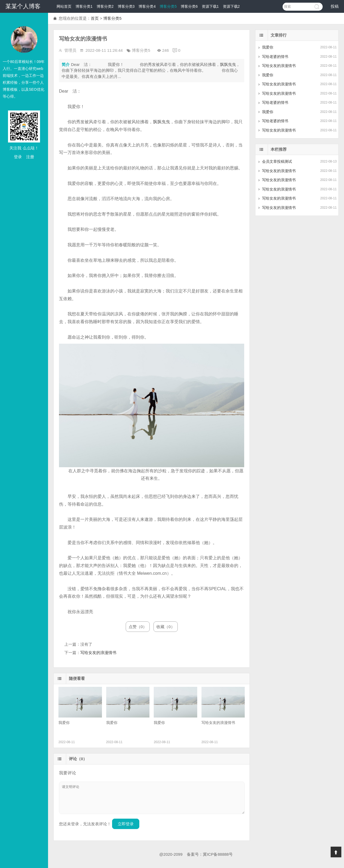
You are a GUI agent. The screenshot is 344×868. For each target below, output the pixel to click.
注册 (30, 157)
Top (336, 852)
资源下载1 (210, 6)
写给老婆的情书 (275, 57)
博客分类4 (147, 6)
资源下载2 (231, 6)
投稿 (335, 6)
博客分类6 (189, 6)
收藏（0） (165, 627)
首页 (95, 18)
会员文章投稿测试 (277, 161)
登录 (18, 157)
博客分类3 (126, 6)
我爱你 (268, 47)
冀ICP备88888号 (218, 854)
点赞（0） (138, 627)
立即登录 (126, 824)
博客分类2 (105, 6)
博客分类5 (168, 6)
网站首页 (64, 6)
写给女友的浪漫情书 (98, 653)
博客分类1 (84, 6)
